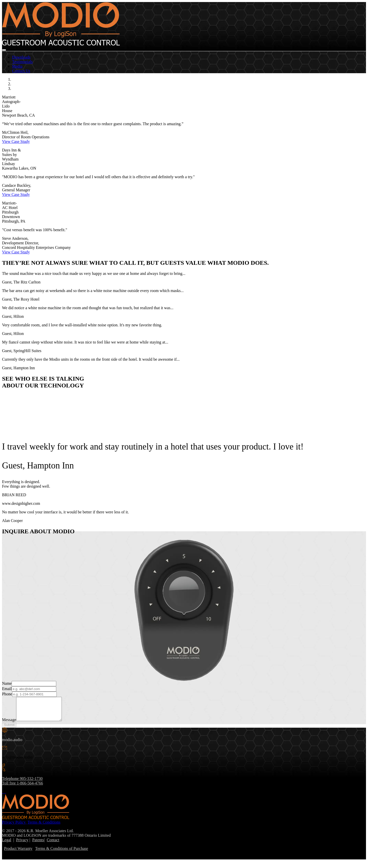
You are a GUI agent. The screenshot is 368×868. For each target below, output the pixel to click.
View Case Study (16, 141)
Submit (9, 729)
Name (7, 683)
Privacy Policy (14, 827)
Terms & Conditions (44, 827)
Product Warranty (18, 853)
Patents (38, 844)
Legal (7, 844)
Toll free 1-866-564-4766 (22, 788)
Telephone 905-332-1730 (22, 783)
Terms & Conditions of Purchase (62, 853)
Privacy (22, 844)
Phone (7, 694)
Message (9, 724)
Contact (53, 844)
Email (7, 689)
